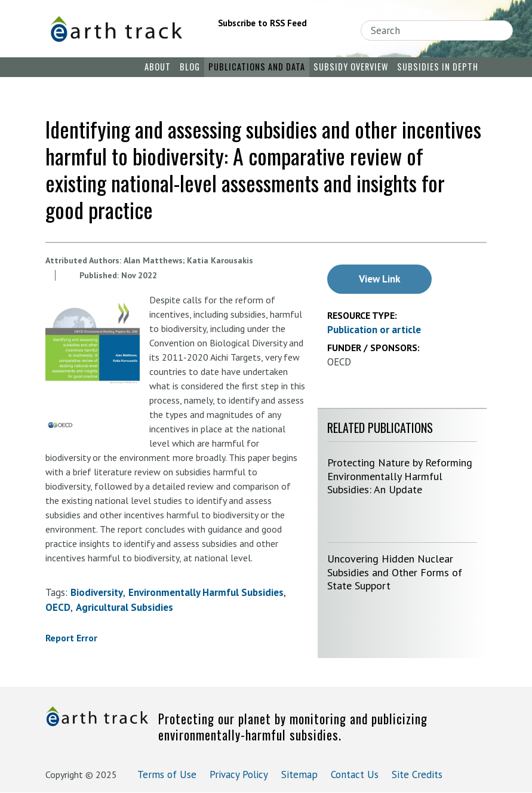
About (158, 67)
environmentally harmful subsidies (206, 592)
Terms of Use (167, 774)
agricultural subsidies (124, 607)
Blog (190, 67)
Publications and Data (257, 67)
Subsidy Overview (351, 67)
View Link (379, 279)
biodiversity (97, 592)
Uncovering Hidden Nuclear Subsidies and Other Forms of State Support (395, 572)
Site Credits (417, 774)
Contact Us (355, 774)
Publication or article (374, 330)
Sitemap (299, 774)
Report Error (71, 638)
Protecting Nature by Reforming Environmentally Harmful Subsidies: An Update (400, 476)
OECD (58, 607)
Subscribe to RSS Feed (262, 23)
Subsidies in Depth (438, 67)
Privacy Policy (239, 774)
